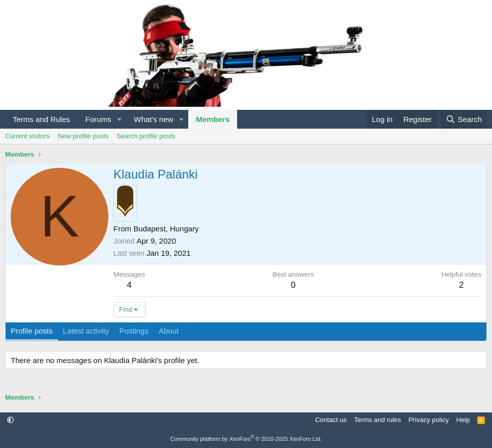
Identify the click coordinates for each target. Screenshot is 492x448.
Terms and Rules (41, 119)
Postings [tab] (134, 331)
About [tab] (169, 331)
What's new (153, 119)
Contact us (331, 420)
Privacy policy (429, 420)
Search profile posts (146, 136)
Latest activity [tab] (86, 331)
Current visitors (27, 136)
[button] (119, 119)
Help (463, 420)
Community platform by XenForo (246, 439)
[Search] (464, 119)
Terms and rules (378, 420)
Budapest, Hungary (166, 229)
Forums (98, 119)
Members (213, 119)
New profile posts (83, 136)
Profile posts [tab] (32, 331)
